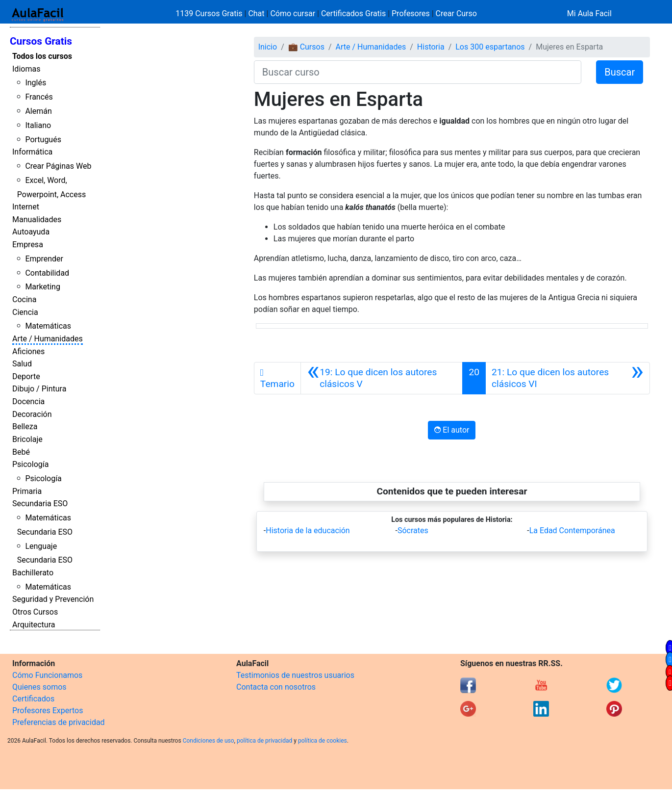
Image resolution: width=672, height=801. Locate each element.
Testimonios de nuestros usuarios (295, 675)
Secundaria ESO (40, 504)
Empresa (28, 245)
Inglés (36, 83)
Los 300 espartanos (490, 47)
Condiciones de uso (209, 741)
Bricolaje (27, 439)
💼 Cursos (306, 47)
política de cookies (323, 741)
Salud (22, 364)
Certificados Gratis (353, 13)
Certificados (33, 699)
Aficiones (28, 351)
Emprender (44, 259)
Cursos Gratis (41, 41)
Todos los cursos (42, 56)
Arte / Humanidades (48, 339)
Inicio (268, 47)
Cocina (24, 299)
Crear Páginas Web (58, 166)
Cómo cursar (293, 13)
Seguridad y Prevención (53, 599)
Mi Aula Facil (589, 13)
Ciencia (25, 312)
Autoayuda (31, 232)
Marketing (42, 287)
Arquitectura (34, 625)
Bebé (21, 452)
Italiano (38, 125)
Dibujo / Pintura (39, 389)
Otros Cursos (35, 612)
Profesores (411, 13)
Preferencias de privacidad (59, 722)
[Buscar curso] (418, 72)
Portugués (43, 140)
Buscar (620, 72)
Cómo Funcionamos (47, 675)
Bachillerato (33, 573)
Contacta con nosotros (276, 687)
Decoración (32, 414)
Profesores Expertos (48, 711)
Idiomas (26, 69)
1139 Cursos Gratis (210, 13)
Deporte (26, 376)
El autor (452, 430)
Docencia (28, 401)
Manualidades (37, 220)
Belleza (25, 426)
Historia (431, 47)
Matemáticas (48, 326)
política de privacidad (264, 741)
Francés (39, 97)
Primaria (27, 491)
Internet (26, 207)
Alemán (38, 111)
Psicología (30, 464)
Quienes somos (39, 687)
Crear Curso (456, 13)
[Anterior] (382, 378)
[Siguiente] (568, 378)
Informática (32, 152)
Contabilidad (47, 273)
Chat (256, 13)
